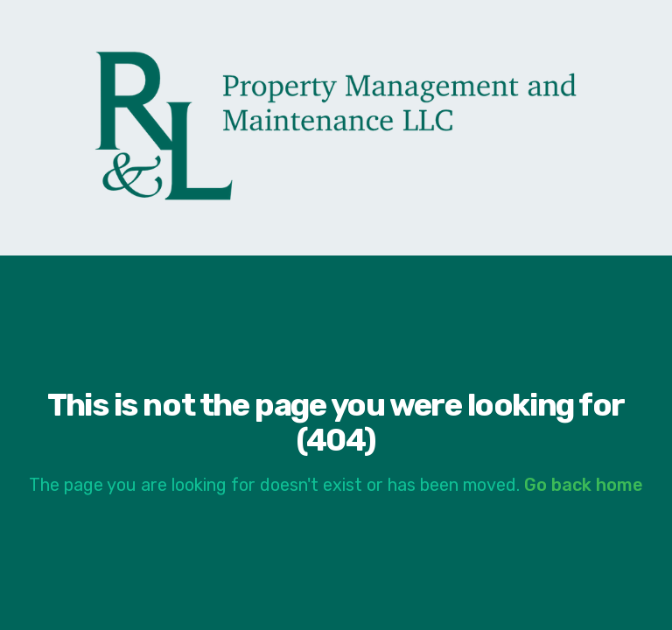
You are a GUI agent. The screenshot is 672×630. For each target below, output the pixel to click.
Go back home (584, 485)
